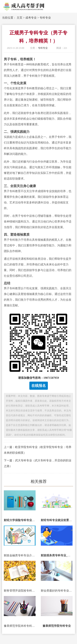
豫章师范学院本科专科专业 (20, 626)
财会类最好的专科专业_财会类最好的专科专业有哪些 (57, 591)
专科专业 (45, 18)
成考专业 (31, 18)
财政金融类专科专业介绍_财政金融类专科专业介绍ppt (20, 555)
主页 (20, 18)
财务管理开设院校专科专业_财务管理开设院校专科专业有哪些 (20, 591)
